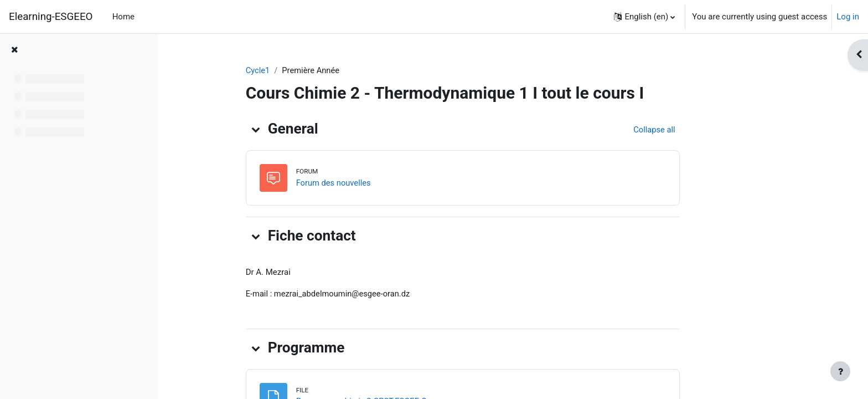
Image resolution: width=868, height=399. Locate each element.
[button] (644, 17)
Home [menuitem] (123, 17)
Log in (848, 17)
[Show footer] (840, 371)
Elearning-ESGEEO (51, 17)
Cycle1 (300, 70)
